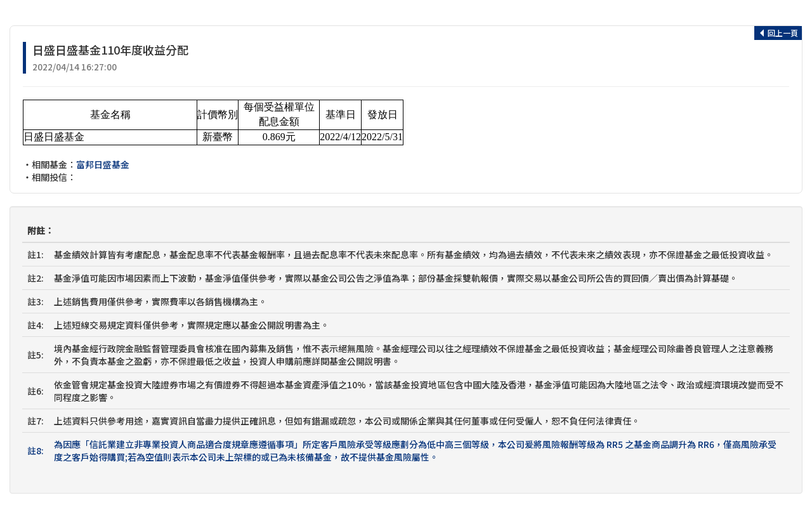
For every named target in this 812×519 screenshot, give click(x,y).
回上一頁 (778, 33)
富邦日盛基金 (103, 164)
